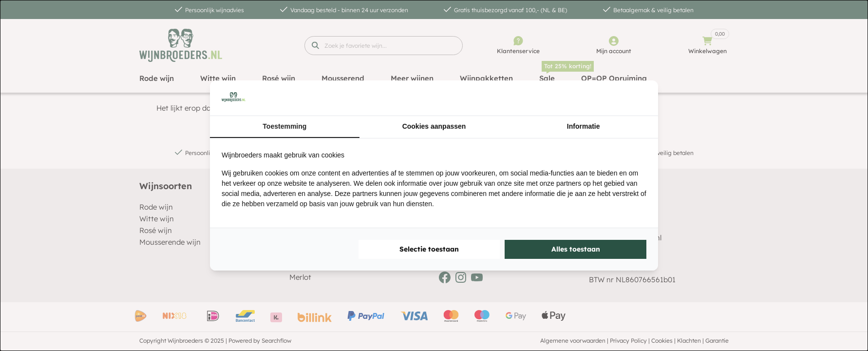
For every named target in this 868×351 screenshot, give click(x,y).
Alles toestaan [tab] (576, 249)
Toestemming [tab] (284, 126)
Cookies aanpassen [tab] (434, 126)
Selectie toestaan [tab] (429, 249)
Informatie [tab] (584, 126)
